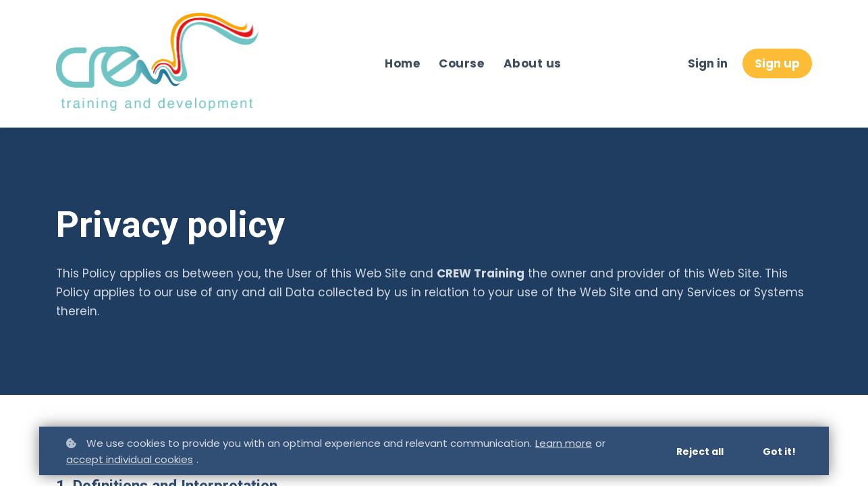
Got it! (779, 452)
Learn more (564, 443)
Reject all (700, 452)
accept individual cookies (130, 459)
